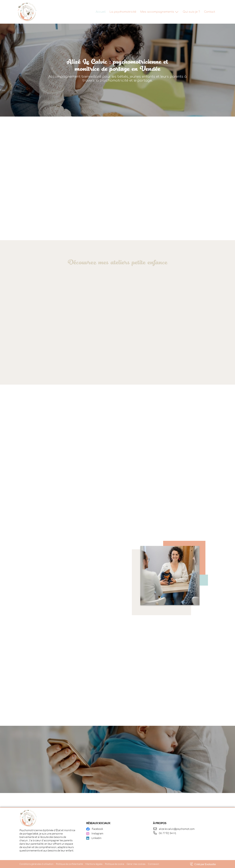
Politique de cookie (115, 864)
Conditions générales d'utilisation (36, 864)
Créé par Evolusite (205, 864)
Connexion (154, 864)
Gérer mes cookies (136, 864)
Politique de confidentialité (69, 864)
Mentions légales (94, 864)
